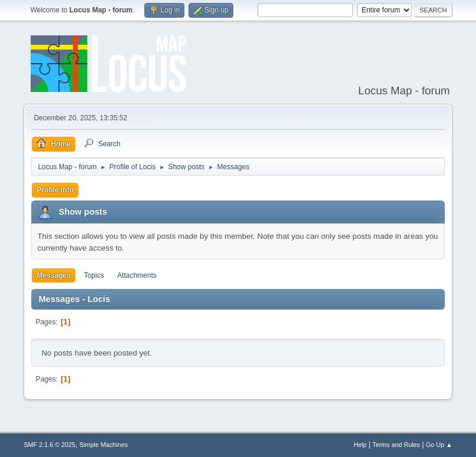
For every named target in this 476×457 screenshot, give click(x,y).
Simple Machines (104, 445)
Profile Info (55, 190)
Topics (94, 275)
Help (360, 445)
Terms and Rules (396, 445)
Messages (53, 275)
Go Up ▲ (439, 445)
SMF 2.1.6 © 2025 (49, 445)
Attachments (137, 275)
